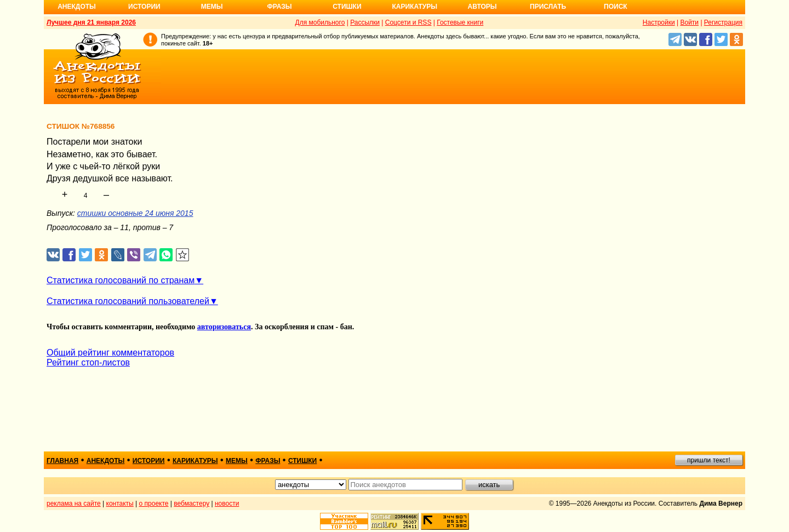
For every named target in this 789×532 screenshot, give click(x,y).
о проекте (154, 504)
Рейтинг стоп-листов (88, 362)
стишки (302, 461)
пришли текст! (709, 460)
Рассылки (365, 22)
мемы (237, 461)
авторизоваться (224, 327)
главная (62, 461)
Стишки (347, 7)
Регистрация (723, 22)
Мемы (212, 7)
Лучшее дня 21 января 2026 (91, 22)
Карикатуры (414, 7)
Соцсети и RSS (408, 22)
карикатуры (195, 461)
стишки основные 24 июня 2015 (135, 213)
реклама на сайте (74, 504)
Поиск (616, 7)
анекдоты (106, 461)
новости (227, 504)
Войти (689, 22)
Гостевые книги (460, 22)
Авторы (482, 7)
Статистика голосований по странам (121, 280)
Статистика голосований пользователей (128, 301)
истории (149, 461)
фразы (268, 461)
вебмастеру (191, 504)
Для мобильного (320, 22)
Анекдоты (77, 7)
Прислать (548, 7)
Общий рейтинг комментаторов (110, 353)
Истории (144, 7)
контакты (120, 504)
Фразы (279, 7)
